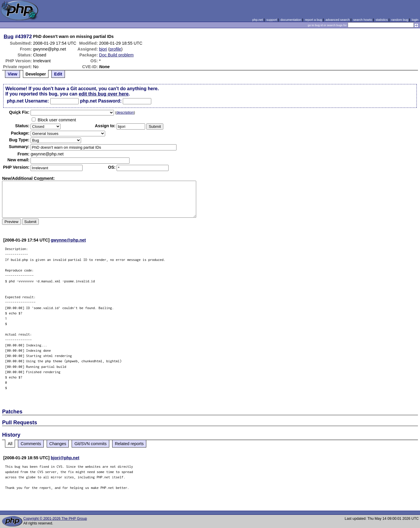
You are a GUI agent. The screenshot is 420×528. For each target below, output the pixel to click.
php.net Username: (28, 101)
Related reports (129, 444)
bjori (103, 49)
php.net (258, 20)
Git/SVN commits (90, 444)
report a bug (313, 20)
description (125, 113)
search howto (362, 20)
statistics (382, 20)
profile (115, 49)
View (12, 74)
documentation (291, 20)
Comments (31, 444)
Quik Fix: (19, 112)
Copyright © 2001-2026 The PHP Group (55, 519)
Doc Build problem (116, 55)
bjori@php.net (65, 458)
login (415, 20)
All (10, 444)
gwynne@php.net (68, 240)
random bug (400, 20)
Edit (58, 74)
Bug (9, 36)
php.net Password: (101, 101)
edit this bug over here (104, 94)
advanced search (337, 20)
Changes (58, 444)
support (272, 20)
